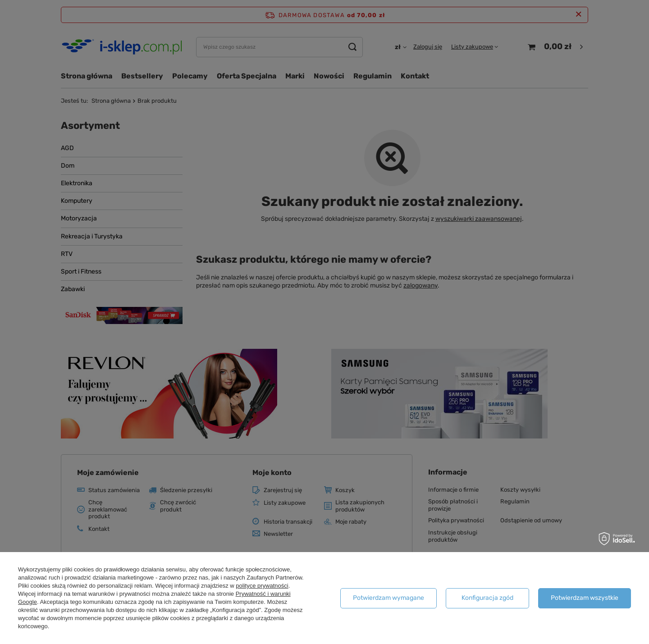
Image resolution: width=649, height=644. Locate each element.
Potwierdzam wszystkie (585, 598)
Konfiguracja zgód (487, 598)
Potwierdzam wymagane (388, 598)
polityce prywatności (262, 586)
